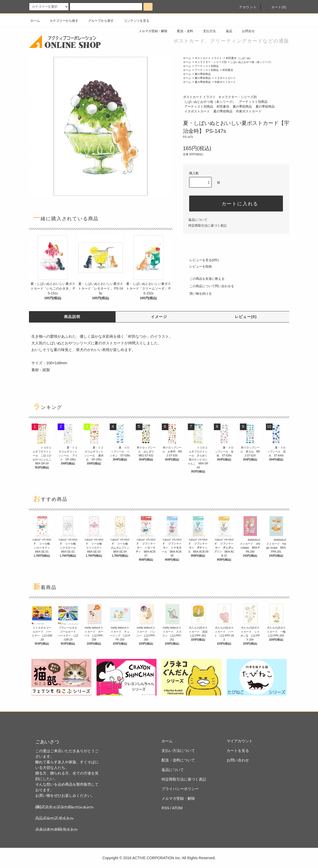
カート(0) (276, 7)
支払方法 (206, 31)
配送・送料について (178, 760)
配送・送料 (182, 31)
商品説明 (72, 317)
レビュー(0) (246, 317)
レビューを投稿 (197, 266)
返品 (226, 31)
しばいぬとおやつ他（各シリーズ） (252, 62)
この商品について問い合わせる (209, 286)
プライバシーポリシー (180, 789)
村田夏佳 (228, 70)
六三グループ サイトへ (54, 818)
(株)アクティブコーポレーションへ (64, 807)
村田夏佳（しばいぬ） (239, 58)
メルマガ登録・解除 (150, 31)
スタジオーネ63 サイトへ (56, 829)
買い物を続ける (197, 294)
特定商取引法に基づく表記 (207, 226)
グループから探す (98, 21)
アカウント (245, 7)
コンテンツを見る (133, 21)
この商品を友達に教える (204, 279)
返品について (198, 220)
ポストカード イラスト (208, 58)
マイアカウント (240, 741)
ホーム (35, 21)
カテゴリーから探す (61, 21)
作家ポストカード (225, 82)
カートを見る (238, 751)
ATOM (177, 808)
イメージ (159, 317)
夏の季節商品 (203, 74)
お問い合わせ (238, 760)
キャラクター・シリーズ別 (211, 62)
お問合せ (245, 31)
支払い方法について (178, 751)
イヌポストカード (225, 78)
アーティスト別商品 (207, 66)
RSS (165, 808)
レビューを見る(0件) (201, 260)
